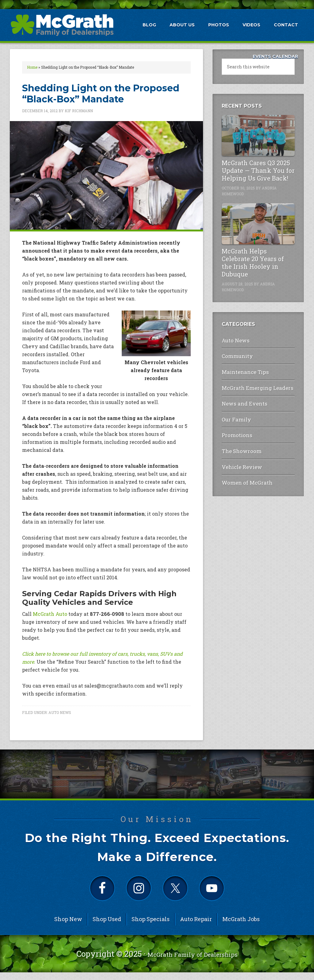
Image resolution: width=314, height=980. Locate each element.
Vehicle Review (238, 454)
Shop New (68, 927)
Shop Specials (151, 927)
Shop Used (107, 927)
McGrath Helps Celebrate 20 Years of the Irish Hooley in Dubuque (253, 263)
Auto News (60, 712)
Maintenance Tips (241, 368)
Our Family (234, 411)
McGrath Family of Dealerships (193, 961)
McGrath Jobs (241, 927)
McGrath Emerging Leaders (252, 382)
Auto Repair (196, 927)
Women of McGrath (243, 468)
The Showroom (238, 440)
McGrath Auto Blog (62, 25)
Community (235, 354)
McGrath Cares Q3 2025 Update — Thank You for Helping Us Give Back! (258, 170)
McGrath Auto (50, 614)
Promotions (235, 425)
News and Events (240, 397)
